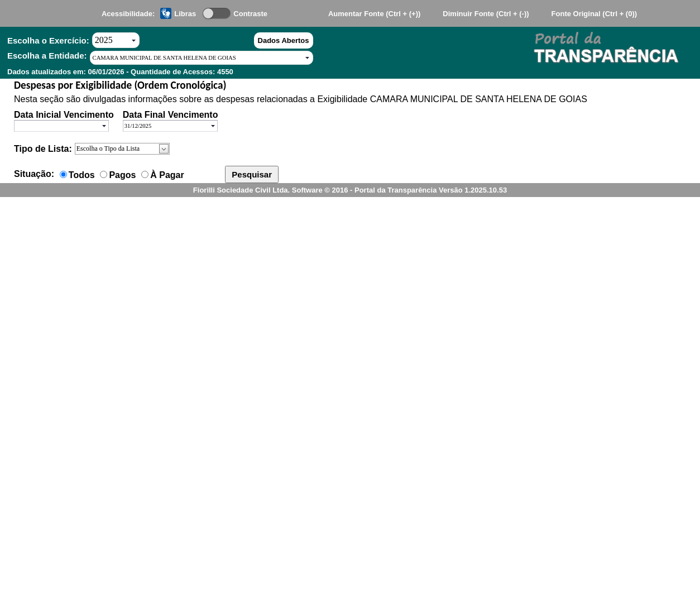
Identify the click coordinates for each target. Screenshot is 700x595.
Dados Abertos (284, 40)
